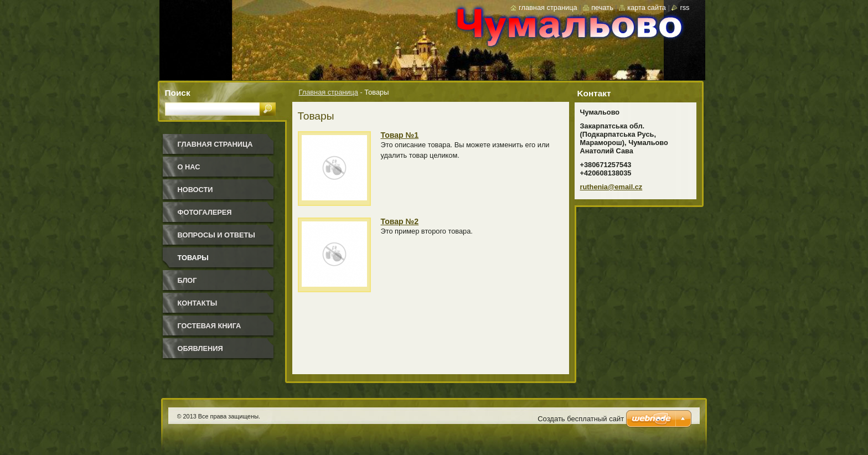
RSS (684, 7)
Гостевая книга (210, 326)
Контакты (198, 303)
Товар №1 (400, 135)
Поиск (178, 93)
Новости (195, 190)
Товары (193, 258)
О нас (189, 167)
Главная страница (329, 92)
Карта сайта (647, 7)
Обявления (200, 348)
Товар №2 (400, 221)
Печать (602, 7)
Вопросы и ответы (216, 235)
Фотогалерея (205, 212)
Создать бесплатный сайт (581, 419)
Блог (187, 280)
